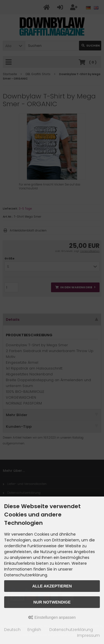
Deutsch (12, 630)
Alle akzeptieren (52, 586)
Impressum (88, 635)
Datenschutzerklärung (71, 630)
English (34, 630)
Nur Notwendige (52, 602)
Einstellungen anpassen (52, 617)
